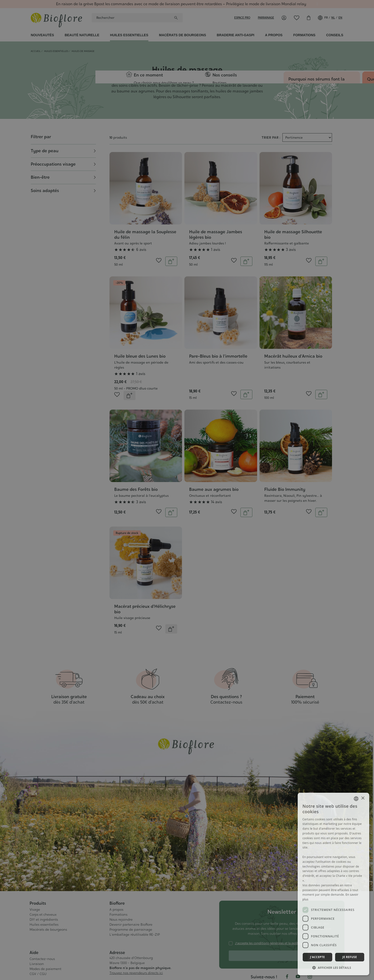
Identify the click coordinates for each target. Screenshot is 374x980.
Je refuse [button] (350, 957)
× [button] (363, 798)
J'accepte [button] (317, 957)
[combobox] (356, 799)
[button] (333, 968)
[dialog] (333, 884)
